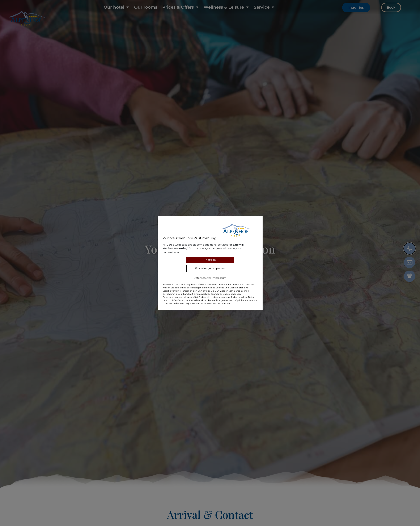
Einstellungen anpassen (210, 268)
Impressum (219, 278)
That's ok (210, 260)
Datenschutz (202, 278)
